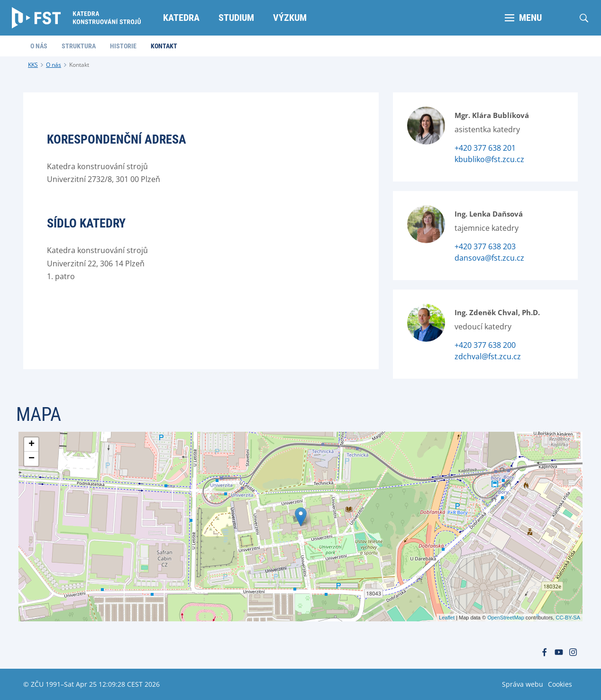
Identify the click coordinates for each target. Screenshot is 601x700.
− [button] (32, 459)
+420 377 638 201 (485, 148)
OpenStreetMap (506, 618)
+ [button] (32, 445)
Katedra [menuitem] (181, 18)
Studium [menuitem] (236, 18)
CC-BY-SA (568, 618)
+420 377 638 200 (485, 345)
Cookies (560, 684)
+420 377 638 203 (485, 246)
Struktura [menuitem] (79, 46)
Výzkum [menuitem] (290, 18)
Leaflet (447, 618)
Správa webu (523, 684)
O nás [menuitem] (39, 46)
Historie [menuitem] (123, 46)
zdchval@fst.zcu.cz (488, 356)
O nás (54, 65)
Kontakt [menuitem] (164, 46)
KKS (33, 65)
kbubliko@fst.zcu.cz (489, 159)
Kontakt (79, 65)
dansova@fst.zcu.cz (489, 258)
